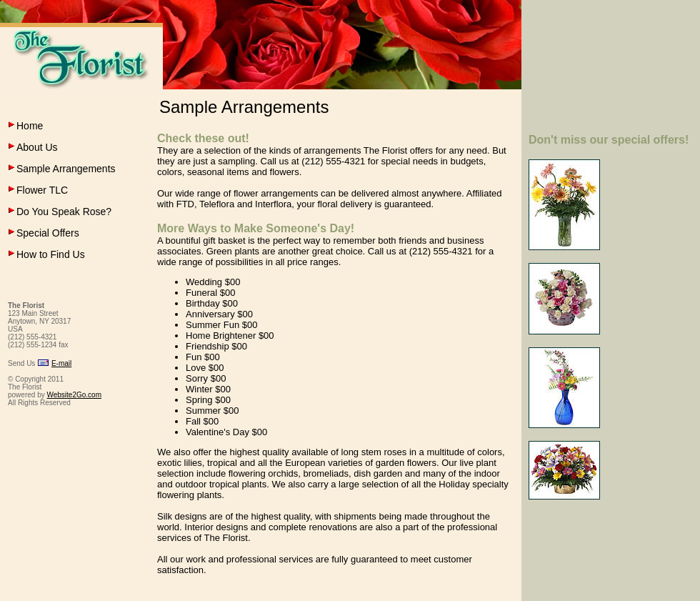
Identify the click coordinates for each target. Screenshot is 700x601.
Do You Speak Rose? (64, 212)
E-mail (61, 363)
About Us (37, 147)
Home (30, 126)
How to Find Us (51, 254)
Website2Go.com (74, 395)
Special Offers (48, 233)
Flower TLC (42, 190)
